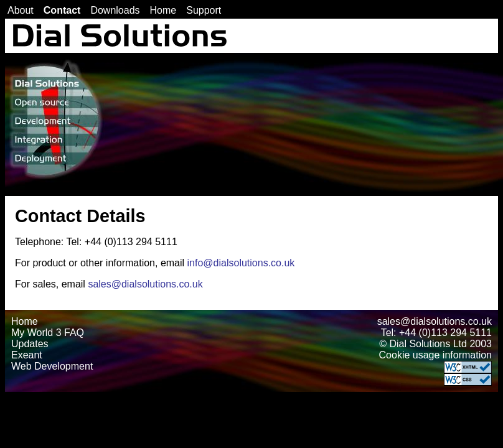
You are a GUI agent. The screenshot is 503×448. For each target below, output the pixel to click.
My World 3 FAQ (48, 333)
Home (163, 10)
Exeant (27, 355)
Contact (62, 10)
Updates (30, 344)
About (21, 10)
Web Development (52, 366)
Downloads (115, 10)
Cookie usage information (435, 355)
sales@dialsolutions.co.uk (145, 284)
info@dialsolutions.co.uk (241, 263)
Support (204, 10)
